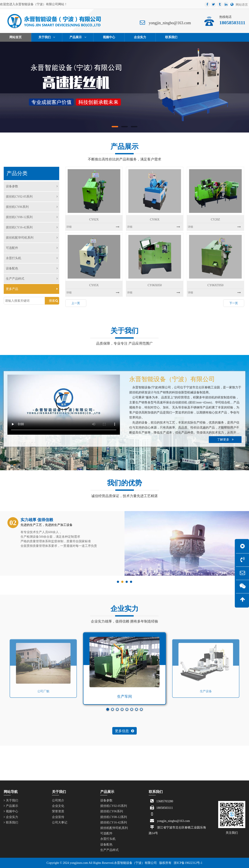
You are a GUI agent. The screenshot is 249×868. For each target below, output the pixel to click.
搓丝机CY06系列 (32, 207)
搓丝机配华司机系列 (32, 238)
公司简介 (58, 800)
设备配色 (32, 268)
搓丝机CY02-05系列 (32, 197)
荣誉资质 (58, 811)
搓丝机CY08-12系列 (32, 217)
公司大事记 (60, 822)
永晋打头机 (32, 258)
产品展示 (11, 806)
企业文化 (58, 806)
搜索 (52, 301)
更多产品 (32, 289)
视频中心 (11, 811)
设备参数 (32, 186)
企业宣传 (58, 817)
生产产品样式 (32, 279)
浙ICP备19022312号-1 (188, 863)
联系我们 (11, 822)
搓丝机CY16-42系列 (32, 227)
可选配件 (32, 248)
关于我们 (11, 800)
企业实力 (11, 817)
